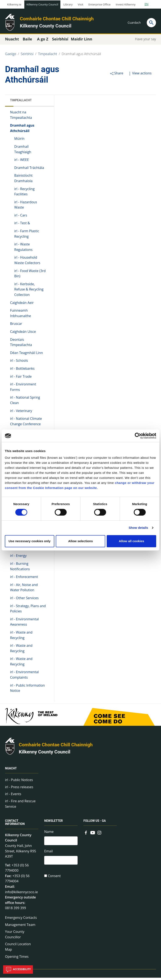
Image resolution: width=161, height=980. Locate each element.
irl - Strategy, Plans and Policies (28, 611)
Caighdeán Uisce (23, 334)
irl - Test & (22, 226)
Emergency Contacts (21, 920)
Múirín (19, 141)
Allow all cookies (132, 541)
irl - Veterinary (21, 413)
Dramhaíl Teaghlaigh (23, 152)
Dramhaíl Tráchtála (29, 170)
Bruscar (16, 326)
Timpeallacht (47, 56)
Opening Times (17, 959)
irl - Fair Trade (21, 379)
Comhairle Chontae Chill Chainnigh (57, 19)
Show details (138, 528)
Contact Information (15, 825)
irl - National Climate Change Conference (26, 424)
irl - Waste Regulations (23, 249)
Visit (80, 4)
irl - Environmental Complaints (24, 677)
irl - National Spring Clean (25, 403)
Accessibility (18, 970)
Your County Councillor (15, 937)
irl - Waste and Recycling (21, 637)
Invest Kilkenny (126, 4)
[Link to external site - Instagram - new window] (99, 835)
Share (116, 75)
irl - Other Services (24, 600)
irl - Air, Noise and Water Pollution (24, 590)
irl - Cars (21, 218)
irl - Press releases (19, 789)
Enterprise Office (99, 4)
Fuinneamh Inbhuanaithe (21, 315)
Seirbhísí (27, 56)
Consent (54, 879)
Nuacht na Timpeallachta (21, 117)
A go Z (43, 41)
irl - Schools (19, 363)
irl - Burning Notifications (20, 569)
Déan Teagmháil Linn (27, 355)
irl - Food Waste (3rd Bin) (30, 276)
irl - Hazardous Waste (26, 207)
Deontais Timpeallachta (21, 345)
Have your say (145, 41)
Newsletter (54, 823)
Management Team (20, 927)
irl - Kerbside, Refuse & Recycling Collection (29, 292)
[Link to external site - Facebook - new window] (86, 835)
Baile (27, 41)
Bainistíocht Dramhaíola (23, 181)
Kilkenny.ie (14, 4)
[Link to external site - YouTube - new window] (93, 835)
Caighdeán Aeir (22, 305)
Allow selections (80, 541)
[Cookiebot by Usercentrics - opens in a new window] (138, 436)
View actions (139, 75)
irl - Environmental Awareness (24, 624)
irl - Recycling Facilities (24, 194)
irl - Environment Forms (23, 389)
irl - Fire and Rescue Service (20, 806)
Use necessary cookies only (30, 541)
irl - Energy (18, 558)
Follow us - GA (95, 823)
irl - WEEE (22, 162)
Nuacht (11, 771)
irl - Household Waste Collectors (27, 263)
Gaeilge (11, 56)
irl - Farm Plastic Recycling (27, 236)
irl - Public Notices (19, 782)
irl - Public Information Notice (27, 690)
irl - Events (13, 796)
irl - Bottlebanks (22, 371)
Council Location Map (18, 949)
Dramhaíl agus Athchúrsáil (81, 56)
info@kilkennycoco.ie (21, 894)
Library (68, 4)
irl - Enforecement (24, 579)
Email (49, 854)
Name (49, 834)
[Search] (151, 23)
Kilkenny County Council (42, 4)
